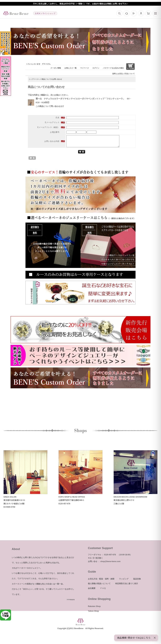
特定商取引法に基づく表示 (127, 586)
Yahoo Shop (93, 613)
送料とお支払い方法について (124, 74)
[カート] (148, 13)
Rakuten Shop (94, 609)
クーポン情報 (56, 68)
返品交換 (137, 581)
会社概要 (92, 591)
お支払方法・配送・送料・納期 (101, 581)
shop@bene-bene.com (110, 564)
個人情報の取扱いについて (99, 586)
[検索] (119, 13)
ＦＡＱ (103, 591)
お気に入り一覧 (71, 68)
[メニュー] (155, 13)
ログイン (96, 68)
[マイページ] (141, 13)
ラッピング (124, 581)
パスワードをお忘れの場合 (113, 68)
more (72, 602)
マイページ (85, 68)
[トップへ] (16, 13)
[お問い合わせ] (127, 13)
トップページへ (34, 79)
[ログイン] (134, 13)
